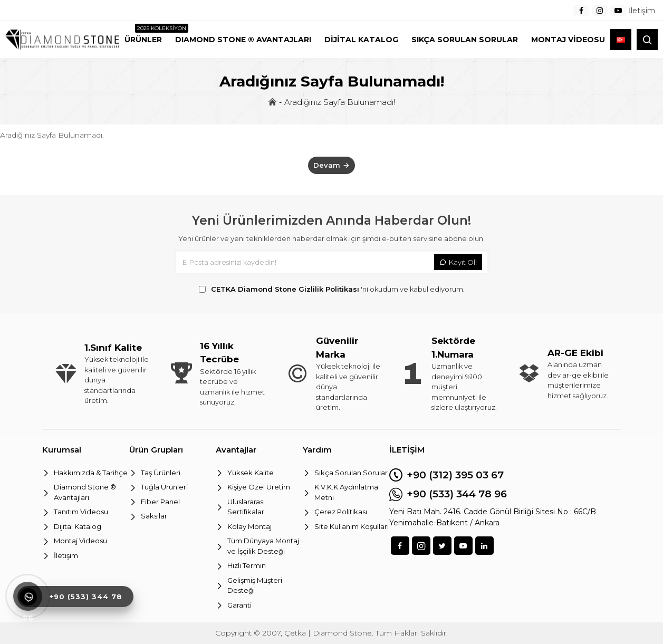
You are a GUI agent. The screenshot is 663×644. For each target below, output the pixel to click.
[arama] (647, 40)
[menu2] (143, 40)
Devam (327, 165)
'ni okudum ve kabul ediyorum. (332, 290)
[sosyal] (400, 546)
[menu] (581, 11)
